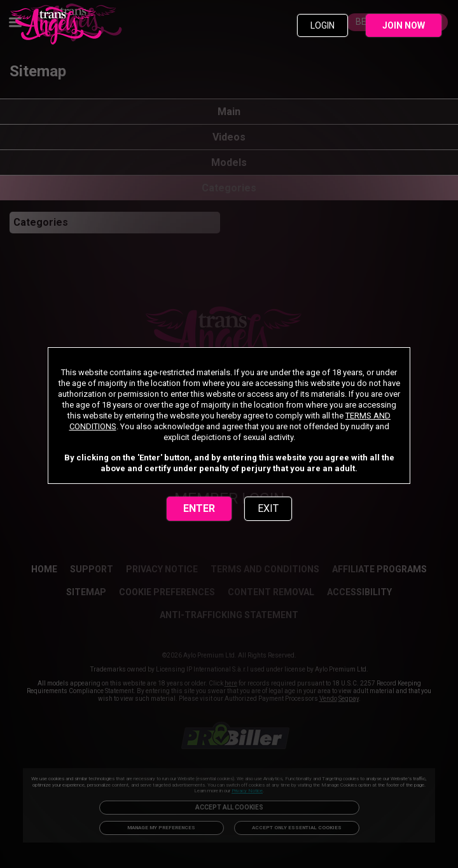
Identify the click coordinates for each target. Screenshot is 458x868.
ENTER (199, 508)
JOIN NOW (404, 25)
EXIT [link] (268, 508)
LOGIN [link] (323, 25)
